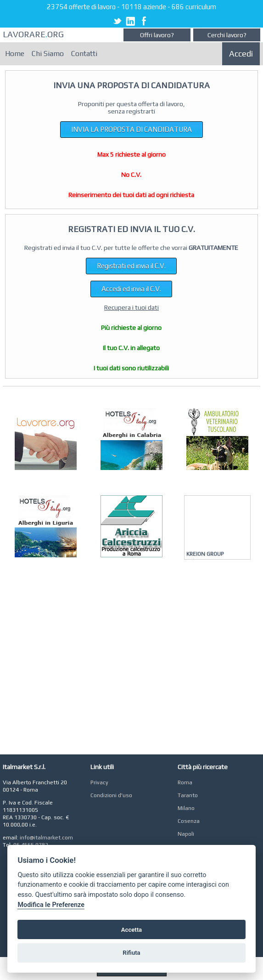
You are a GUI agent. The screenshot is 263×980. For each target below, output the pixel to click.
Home (15, 54)
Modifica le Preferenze (51, 905)
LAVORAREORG (33, 34)
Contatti (84, 54)
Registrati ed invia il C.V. (131, 266)
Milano (186, 808)
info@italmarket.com (46, 838)
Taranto (188, 795)
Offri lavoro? (157, 35)
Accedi (241, 54)
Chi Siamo (48, 54)
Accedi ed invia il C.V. (131, 289)
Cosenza (189, 821)
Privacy (99, 782)
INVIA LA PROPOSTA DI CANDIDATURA (131, 129)
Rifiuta (131, 953)
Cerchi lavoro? (227, 35)
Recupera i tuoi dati (131, 307)
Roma (185, 782)
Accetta (131, 930)
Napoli (186, 834)
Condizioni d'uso (111, 795)
